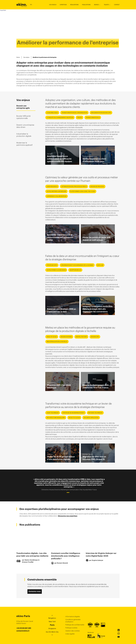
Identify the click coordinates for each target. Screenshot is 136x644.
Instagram (119, 634)
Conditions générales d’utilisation (73, 621)
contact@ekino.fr (23, 631)
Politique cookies (71, 628)
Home (18, 57)
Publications (86, 5)
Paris (52, 625)
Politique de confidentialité (75, 625)
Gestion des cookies (73, 631)
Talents (106, 5)
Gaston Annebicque (31, 563)
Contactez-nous (35, 591)
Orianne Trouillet (28, 565)
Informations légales (73, 617)
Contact (117, 5)
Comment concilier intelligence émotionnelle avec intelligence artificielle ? (66, 559)
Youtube (119, 637)
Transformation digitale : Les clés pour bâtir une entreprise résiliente (32, 558)
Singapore (52, 628)
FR (31, 5)
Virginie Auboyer (97, 564)
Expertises (63, 5)
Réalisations (74, 5)
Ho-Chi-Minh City (52, 632)
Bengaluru (52, 618)
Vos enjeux (53, 5)
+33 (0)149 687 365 (24, 628)
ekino (22, 4)
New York (52, 622)
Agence (96, 5)
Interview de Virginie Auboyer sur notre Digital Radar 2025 (101, 558)
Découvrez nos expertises (68, 516)
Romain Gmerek (62, 566)
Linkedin (119, 630)
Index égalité (70, 634)
